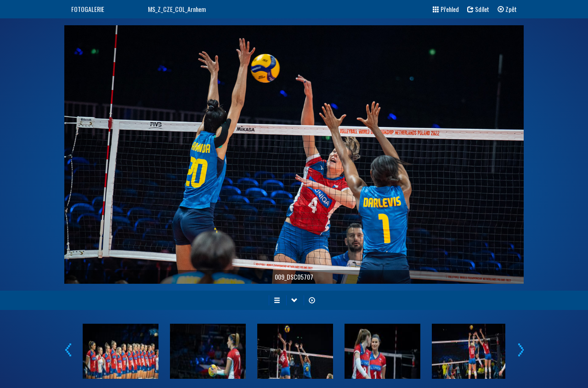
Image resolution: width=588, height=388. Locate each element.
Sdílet (478, 9)
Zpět (507, 9)
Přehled (446, 9)
